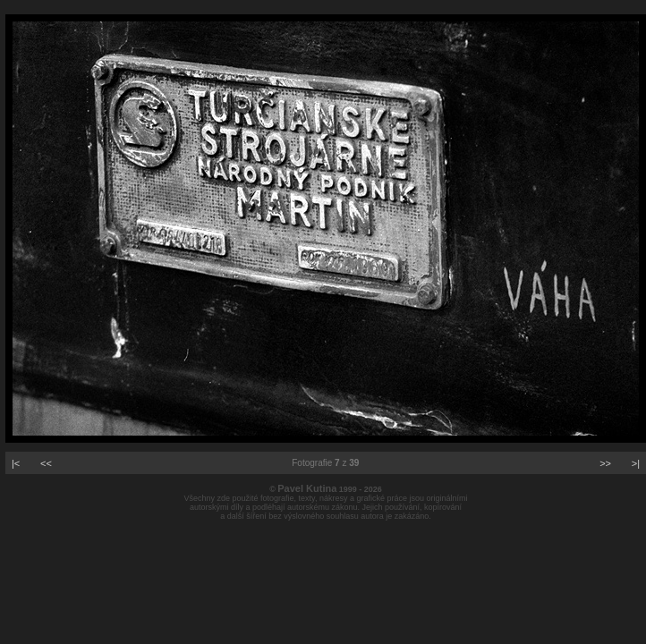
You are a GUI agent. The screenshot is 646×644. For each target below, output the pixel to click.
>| (636, 463)
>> (605, 463)
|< (16, 463)
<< (46, 463)
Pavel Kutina (307, 488)
